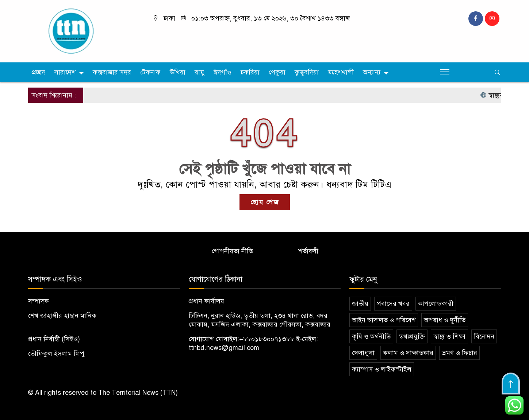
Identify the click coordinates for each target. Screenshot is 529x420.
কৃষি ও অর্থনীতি (371, 336)
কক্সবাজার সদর (112, 72)
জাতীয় (360, 304)
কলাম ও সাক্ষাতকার (408, 353)
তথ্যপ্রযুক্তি (412, 336)
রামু (200, 72)
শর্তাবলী (308, 251)
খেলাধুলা (363, 353)
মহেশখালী (341, 72)
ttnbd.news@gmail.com (224, 348)
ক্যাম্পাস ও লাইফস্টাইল (382, 369)
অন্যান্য (372, 72)
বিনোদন (484, 336)
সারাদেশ (65, 72)
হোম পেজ (265, 202)
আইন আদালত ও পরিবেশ (384, 320)
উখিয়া (178, 72)
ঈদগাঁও (223, 72)
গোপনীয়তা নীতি (232, 251)
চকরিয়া (250, 72)
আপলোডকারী (436, 304)
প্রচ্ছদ (39, 72)
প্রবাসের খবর (393, 304)
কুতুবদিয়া (307, 72)
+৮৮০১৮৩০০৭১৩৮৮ (267, 339)
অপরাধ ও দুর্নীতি (445, 320)
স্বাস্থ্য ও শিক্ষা (449, 336)
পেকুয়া (277, 72)
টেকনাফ (150, 72)
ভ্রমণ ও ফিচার (459, 353)
